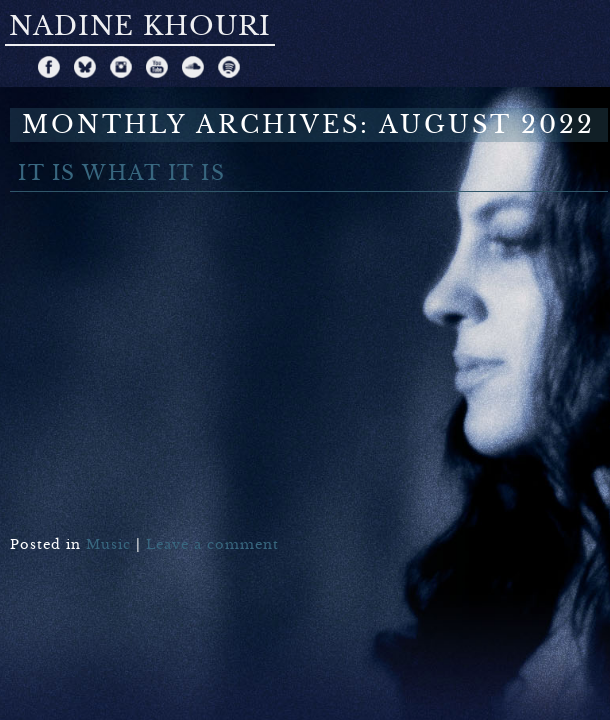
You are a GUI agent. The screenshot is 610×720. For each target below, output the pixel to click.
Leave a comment (212, 544)
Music (108, 544)
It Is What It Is (121, 173)
